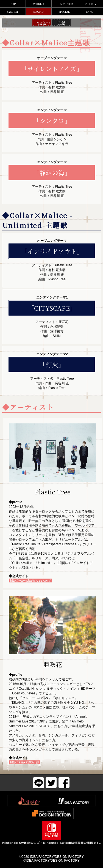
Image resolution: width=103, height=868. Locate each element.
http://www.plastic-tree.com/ (30, 581)
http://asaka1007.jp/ (25, 762)
